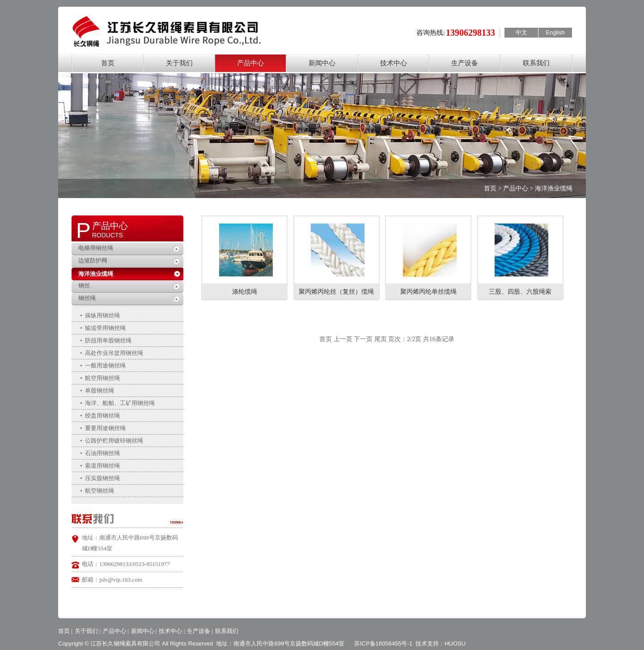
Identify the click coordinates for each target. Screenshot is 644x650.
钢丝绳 (87, 298)
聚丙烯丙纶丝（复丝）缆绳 (336, 292)
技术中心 (394, 63)
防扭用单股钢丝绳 (108, 340)
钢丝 (84, 285)
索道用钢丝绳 (102, 466)
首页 (108, 63)
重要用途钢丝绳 (105, 428)
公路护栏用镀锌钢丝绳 (114, 441)
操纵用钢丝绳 (102, 315)
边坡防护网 (93, 260)
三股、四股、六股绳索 (520, 292)
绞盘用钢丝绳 (102, 416)
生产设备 (465, 63)
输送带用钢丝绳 (105, 328)
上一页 (343, 339)
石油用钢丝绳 (102, 453)
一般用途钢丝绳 (105, 365)
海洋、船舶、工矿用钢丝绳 (120, 403)
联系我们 (536, 63)
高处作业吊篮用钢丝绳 (114, 353)
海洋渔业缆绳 (96, 274)
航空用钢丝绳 (102, 378)
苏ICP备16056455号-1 (383, 644)
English (555, 32)
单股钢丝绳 (100, 390)
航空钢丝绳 (100, 491)
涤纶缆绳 (245, 292)
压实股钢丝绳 (102, 478)
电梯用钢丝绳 (96, 248)
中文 (521, 32)
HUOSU (455, 644)
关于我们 (179, 63)
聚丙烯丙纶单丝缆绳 (428, 292)
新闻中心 (322, 63)
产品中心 (250, 63)
